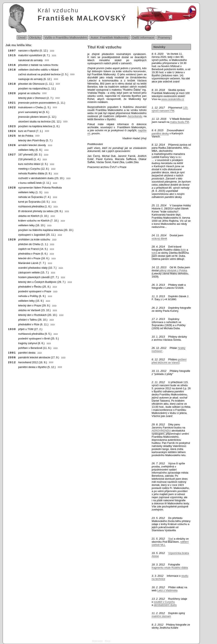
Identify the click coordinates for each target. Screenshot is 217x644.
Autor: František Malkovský (110, 37)
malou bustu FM (180, 122)
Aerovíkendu (135, 116)
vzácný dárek (159, 238)
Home (107, 641)
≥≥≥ (51, 51)
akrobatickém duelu (165, 605)
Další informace (143, 37)
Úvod (22, 37)
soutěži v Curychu (164, 602)
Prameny (164, 37)
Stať (171, 539)
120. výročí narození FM (170, 109)
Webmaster (97, 641)
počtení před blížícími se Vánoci (169, 361)
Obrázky (35, 37)
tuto (184, 250)
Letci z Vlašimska (167, 590)
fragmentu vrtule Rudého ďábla (170, 568)
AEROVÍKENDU (161, 431)
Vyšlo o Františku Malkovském (66, 37)
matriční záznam (161, 616)
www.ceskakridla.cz (173, 99)
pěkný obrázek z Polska (173, 270)
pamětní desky (160, 133)
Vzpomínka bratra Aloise (170, 555)
